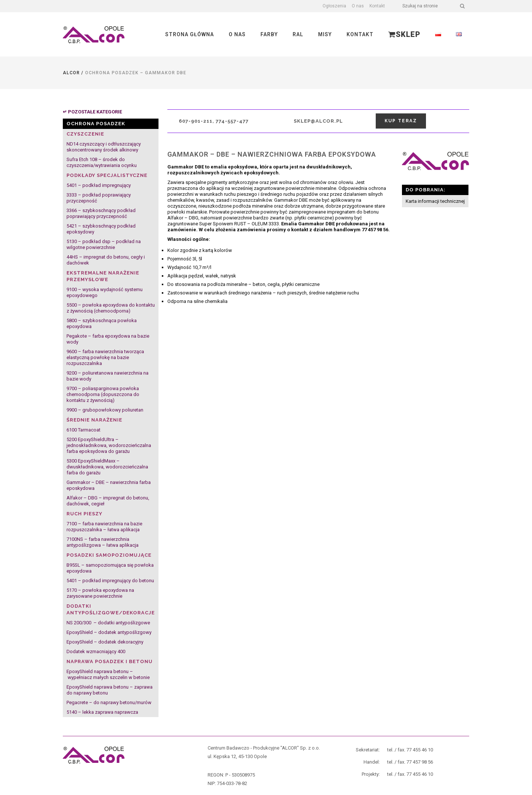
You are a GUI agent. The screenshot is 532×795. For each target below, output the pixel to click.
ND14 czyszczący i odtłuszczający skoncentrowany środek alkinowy (104, 147)
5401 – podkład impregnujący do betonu (110, 581)
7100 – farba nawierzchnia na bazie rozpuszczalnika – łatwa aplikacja (104, 527)
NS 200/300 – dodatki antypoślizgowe (108, 623)
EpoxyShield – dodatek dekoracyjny (105, 642)
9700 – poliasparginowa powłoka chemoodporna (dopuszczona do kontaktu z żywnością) (103, 394)
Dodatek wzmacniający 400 (96, 651)
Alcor (71, 73)
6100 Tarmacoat (83, 430)
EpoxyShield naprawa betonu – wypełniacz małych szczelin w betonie (108, 674)
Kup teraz (401, 121)
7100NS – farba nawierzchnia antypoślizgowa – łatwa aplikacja (103, 542)
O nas (358, 6)
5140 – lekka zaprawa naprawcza (102, 712)
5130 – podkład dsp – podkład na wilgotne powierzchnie (104, 244)
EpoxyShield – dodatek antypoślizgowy (109, 632)
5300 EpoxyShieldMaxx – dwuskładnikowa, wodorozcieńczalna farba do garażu (107, 467)
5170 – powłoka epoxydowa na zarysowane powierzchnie (100, 593)
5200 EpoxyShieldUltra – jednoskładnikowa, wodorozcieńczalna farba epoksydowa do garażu (109, 445)
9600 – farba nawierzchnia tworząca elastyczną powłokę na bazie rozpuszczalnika (105, 357)
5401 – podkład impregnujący (99, 185)
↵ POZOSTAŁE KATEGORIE (92, 112)
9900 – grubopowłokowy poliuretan (105, 410)
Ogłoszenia (334, 6)
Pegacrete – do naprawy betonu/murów (109, 702)
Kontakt (377, 6)
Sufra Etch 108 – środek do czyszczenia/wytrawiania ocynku (102, 162)
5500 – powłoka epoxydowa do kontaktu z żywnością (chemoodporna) (111, 308)
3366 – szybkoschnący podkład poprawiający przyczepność (101, 213)
